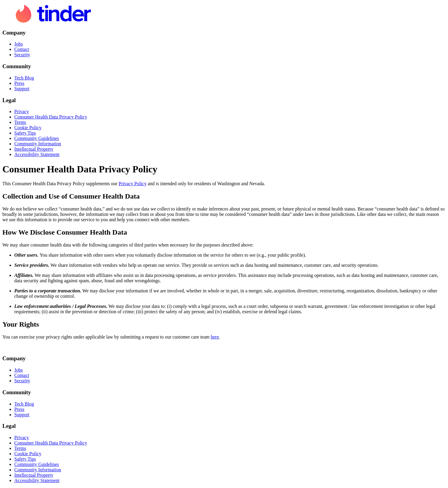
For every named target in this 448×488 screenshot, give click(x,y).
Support (22, 89)
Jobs (18, 44)
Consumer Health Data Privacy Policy (51, 117)
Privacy (22, 112)
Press (19, 83)
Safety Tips (25, 133)
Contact (22, 49)
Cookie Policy (28, 128)
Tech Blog (24, 78)
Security (22, 55)
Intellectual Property (34, 149)
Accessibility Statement (37, 154)
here (215, 337)
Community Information (38, 144)
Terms (20, 122)
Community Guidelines (37, 138)
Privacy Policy (133, 184)
